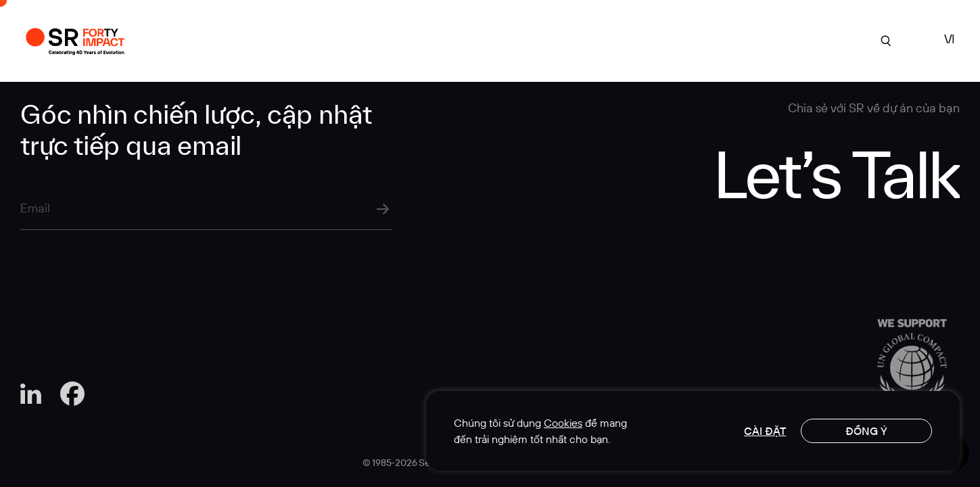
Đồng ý (866, 431)
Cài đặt (765, 431)
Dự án (443, 40)
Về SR (506, 40)
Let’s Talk (836, 173)
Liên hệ (810, 40)
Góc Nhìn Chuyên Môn (704, 40)
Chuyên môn (584, 40)
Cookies (563, 423)
